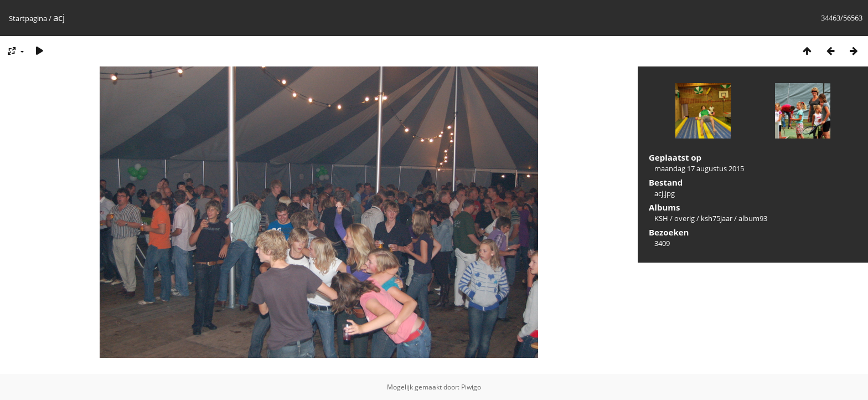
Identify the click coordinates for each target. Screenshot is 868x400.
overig (684, 218)
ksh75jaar (717, 218)
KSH (661, 218)
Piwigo (471, 387)
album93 (753, 218)
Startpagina (28, 18)
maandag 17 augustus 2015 (699, 168)
